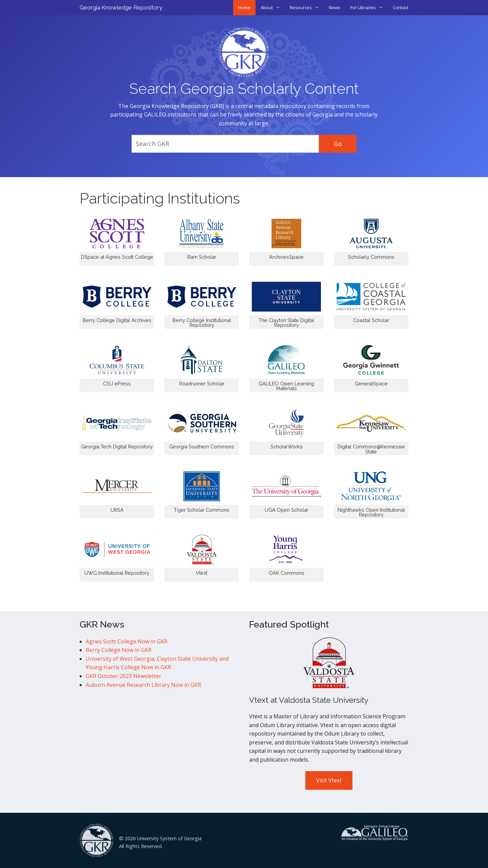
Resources (301, 7)
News (334, 7)
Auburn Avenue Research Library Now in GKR (143, 685)
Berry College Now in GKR (119, 650)
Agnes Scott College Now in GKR (127, 641)
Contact (401, 7)
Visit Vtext (329, 780)
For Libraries (363, 7)
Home (244, 7)
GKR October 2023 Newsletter (124, 676)
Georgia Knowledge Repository (121, 7)
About (267, 7)
